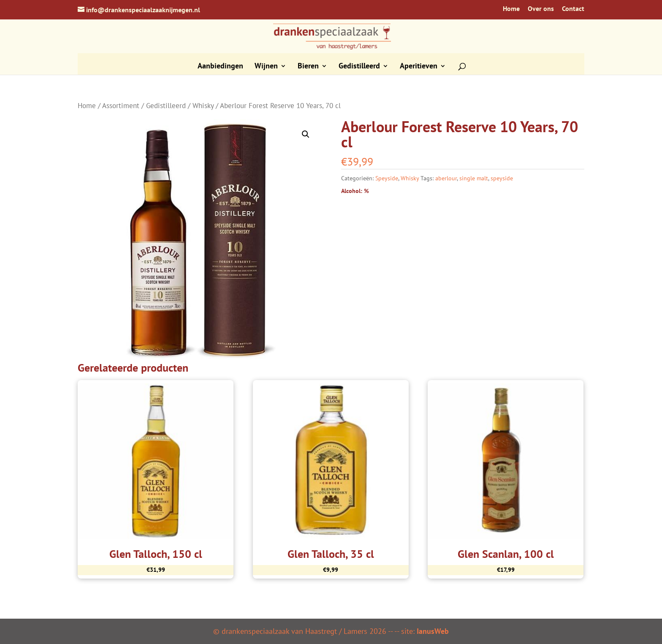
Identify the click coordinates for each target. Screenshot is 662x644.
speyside (502, 178)
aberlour (446, 178)
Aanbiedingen (220, 67)
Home (511, 9)
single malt (474, 178)
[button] (306, 134)
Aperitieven (419, 67)
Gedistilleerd (359, 67)
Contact (573, 9)
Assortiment (121, 106)
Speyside (387, 178)
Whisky (203, 106)
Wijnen (266, 67)
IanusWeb (433, 631)
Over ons (541, 9)
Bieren (308, 67)
